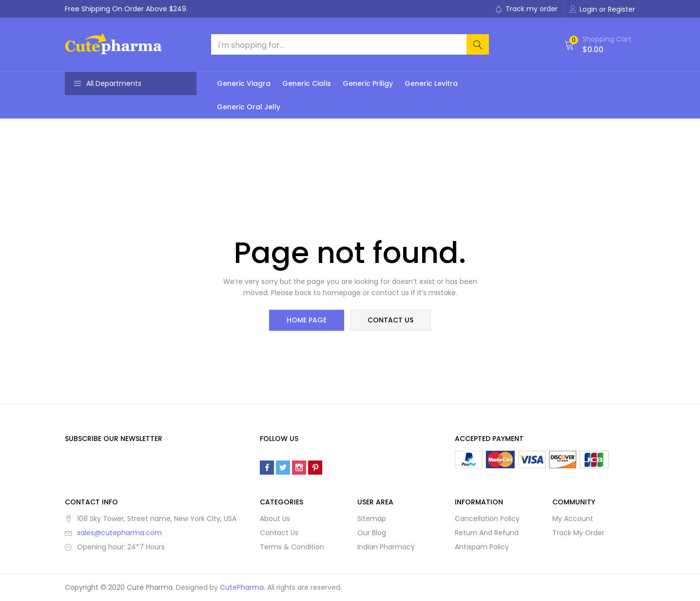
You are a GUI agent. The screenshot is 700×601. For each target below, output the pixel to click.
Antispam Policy (482, 547)
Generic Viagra (244, 83)
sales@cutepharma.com (119, 533)
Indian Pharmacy (386, 547)
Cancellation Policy (487, 519)
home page (307, 321)
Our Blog (372, 533)
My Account (573, 519)
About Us (275, 519)
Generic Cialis (307, 83)
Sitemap (372, 519)
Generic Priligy (368, 83)
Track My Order (578, 533)
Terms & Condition (292, 547)
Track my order (526, 9)
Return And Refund (487, 533)
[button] (598, 44)
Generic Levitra (431, 83)
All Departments (107, 83)
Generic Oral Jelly (249, 107)
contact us (390, 321)
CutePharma (242, 588)
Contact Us (279, 533)
